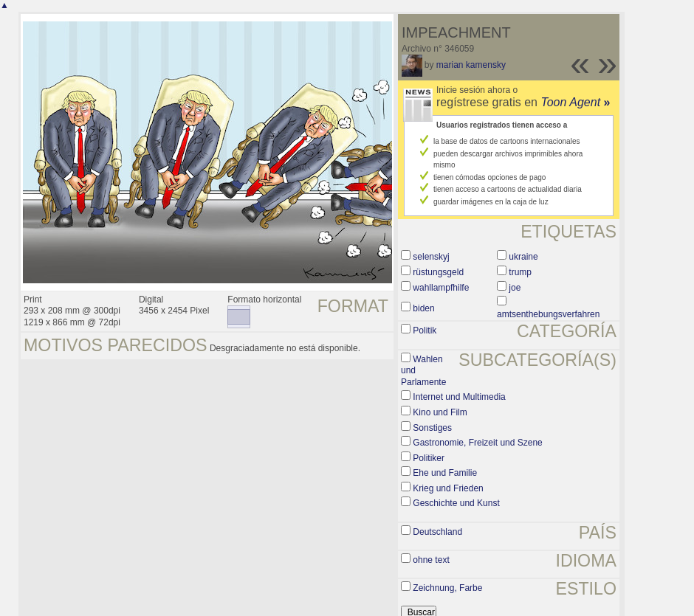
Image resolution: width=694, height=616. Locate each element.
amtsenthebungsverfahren (548, 314)
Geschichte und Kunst (456, 503)
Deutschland (437, 532)
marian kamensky (471, 65)
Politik (425, 331)
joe (515, 288)
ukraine (523, 257)
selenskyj (431, 257)
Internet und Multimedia (459, 397)
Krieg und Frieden (448, 488)
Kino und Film (440, 412)
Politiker (429, 458)
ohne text (431, 560)
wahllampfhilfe (441, 288)
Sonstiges (432, 428)
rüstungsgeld (438, 272)
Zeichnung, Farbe (447, 588)
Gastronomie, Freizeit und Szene (477, 443)
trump (520, 272)
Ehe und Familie (445, 473)
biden (423, 308)
